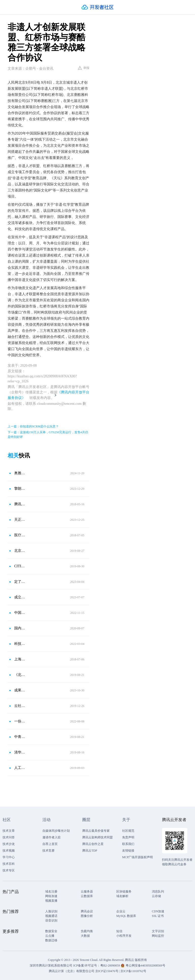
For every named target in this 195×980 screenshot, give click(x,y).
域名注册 (51, 892)
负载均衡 (87, 931)
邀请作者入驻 (52, 837)
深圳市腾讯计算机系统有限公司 (51, 966)
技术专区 (9, 870)
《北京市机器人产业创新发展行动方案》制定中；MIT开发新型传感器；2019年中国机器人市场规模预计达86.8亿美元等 (20, 675)
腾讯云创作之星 (93, 844)
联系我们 (128, 844)
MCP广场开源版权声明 (137, 857)
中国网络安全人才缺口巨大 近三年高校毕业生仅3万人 (20, 613)
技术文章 (9, 831)
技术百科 (9, 864)
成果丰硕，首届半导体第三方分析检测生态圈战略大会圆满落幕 (20, 690)
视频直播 (51, 901)
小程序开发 (124, 936)
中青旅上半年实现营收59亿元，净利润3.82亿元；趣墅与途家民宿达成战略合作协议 (20, 737)
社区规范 (128, 831)
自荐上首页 (50, 844)
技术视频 (9, 851)
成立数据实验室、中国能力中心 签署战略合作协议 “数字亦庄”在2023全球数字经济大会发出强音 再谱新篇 (20, 597)
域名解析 (122, 896)
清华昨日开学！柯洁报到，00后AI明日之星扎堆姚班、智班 (20, 752)
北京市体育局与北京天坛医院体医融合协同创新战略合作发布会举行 (20, 551)
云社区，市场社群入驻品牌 (20, 706)
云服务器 (87, 892)
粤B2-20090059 (111, 966)
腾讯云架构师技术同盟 (97, 837)
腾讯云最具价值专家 (96, 831)
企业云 (121, 911)
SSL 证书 (158, 916)
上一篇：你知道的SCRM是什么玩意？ (33, 426)
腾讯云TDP (90, 851)
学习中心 (9, 857)
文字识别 (158, 931)
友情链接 (128, 851)
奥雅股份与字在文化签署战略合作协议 (20, 473)
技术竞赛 (48, 851)
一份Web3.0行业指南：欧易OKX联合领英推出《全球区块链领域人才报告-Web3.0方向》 (20, 721)
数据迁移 (51, 940)
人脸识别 (51, 911)
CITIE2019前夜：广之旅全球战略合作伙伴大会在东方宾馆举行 (20, 566)
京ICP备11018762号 (133, 971)
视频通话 (51, 916)
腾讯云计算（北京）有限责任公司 (72, 971)
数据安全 (51, 931)
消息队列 (158, 892)
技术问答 (9, 837)
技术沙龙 (9, 844)
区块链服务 (124, 892)
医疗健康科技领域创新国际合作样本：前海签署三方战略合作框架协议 (20, 535)
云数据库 (87, 896)
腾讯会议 (87, 911)
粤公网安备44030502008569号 (145, 966)
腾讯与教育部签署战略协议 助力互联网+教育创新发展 (20, 504)
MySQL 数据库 (126, 916)
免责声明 (128, 837)
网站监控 (158, 936)
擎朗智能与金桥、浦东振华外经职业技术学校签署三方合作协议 (20, 489)
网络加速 (51, 896)
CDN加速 (158, 911)
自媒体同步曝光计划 (56, 831)
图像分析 (87, 916)
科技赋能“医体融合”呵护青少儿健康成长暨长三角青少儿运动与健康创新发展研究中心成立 (20, 644)
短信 (119, 931)
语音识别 (51, 920)
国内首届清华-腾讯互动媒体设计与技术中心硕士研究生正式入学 (20, 628)
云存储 (156, 896)
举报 (84, 68)
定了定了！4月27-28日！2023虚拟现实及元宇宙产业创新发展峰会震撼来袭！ (20, 582)
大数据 (85, 936)
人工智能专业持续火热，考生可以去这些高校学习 (20, 768)
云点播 (50, 936)
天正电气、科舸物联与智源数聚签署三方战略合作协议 (20, 520)
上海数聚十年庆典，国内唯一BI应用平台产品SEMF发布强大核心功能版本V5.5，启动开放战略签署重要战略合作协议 (20, 659)
